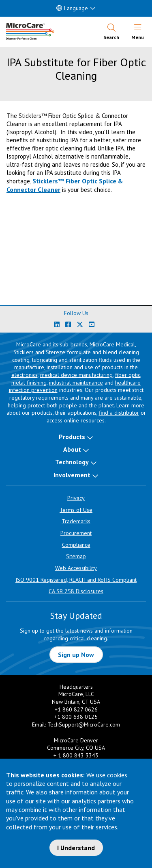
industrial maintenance (76, 383)
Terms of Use (76, 510)
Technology (72, 462)
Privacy (76, 498)
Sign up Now (76, 655)
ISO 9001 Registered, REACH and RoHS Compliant (76, 580)
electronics (25, 375)
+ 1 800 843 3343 (76, 755)
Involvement (72, 475)
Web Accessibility (76, 568)
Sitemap (76, 556)
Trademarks (76, 521)
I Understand (76, 848)
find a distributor (119, 413)
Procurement (76, 533)
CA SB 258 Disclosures (76, 591)
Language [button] (72, 8)
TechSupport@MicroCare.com (84, 724)
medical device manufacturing (76, 375)
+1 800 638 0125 (76, 717)
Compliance (76, 545)
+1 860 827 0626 (76, 709)
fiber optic (128, 375)
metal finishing (29, 383)
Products (72, 437)
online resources (84, 420)
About (72, 449)
